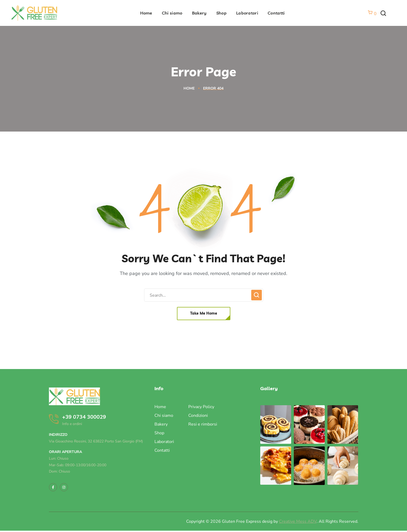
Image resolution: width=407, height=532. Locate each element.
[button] (383, 14)
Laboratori (164, 442)
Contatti (162, 450)
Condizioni (198, 416)
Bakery (161, 424)
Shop (159, 433)
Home (189, 88)
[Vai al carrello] (372, 14)
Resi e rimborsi (203, 424)
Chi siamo (164, 416)
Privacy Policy (201, 407)
